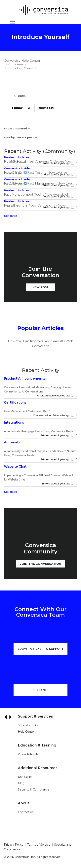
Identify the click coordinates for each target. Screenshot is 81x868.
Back (20, 96)
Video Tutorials (28, 754)
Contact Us (26, 812)
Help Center (26, 732)
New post (46, 108)
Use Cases (25, 777)
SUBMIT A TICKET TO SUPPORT (41, 649)
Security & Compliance (34, 790)
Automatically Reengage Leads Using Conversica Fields (39, 431)
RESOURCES (40, 690)
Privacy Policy (14, 845)
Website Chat (15, 467)
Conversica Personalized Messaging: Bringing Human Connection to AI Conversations (37, 389)
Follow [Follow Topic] (17, 108)
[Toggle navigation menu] (11, 22)
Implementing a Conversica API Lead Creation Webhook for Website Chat (39, 477)
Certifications (15, 402)
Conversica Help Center (22, 61)
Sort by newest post (21, 137)
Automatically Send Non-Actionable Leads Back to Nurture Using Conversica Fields (40, 453)
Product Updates (17, 157)
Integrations (14, 423)
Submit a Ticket (29, 725)
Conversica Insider (17, 168)
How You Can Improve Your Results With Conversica (41, 344)
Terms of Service (39, 845)
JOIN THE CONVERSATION (41, 564)
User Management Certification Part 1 (27, 411)
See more (10, 216)
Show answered (17, 128)
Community (17, 64)
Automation (14, 442)
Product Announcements (25, 378)
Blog (21, 783)
